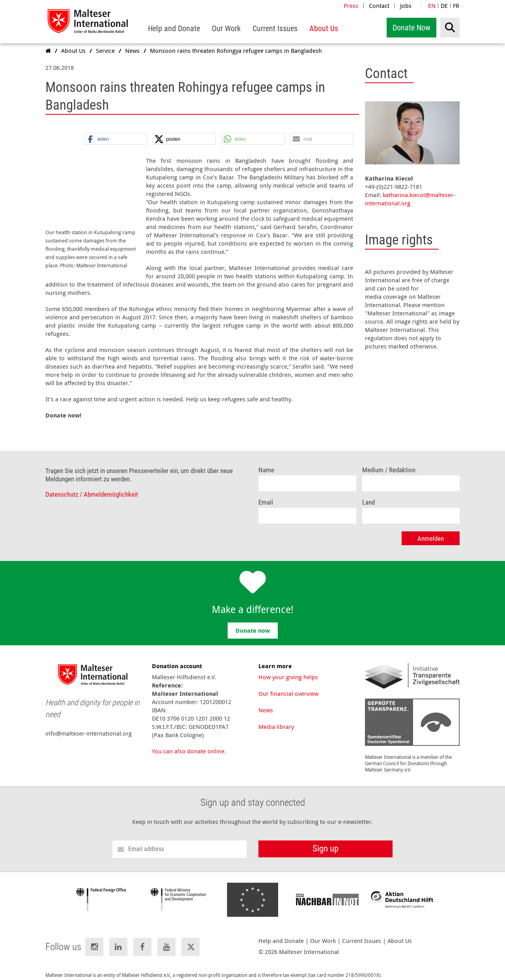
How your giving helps (288, 669)
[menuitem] (174, 29)
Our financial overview (288, 685)
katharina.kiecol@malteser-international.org (410, 199)
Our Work (323, 932)
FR (456, 6)
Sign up (325, 840)
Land (368, 494)
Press (351, 6)
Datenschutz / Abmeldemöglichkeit (92, 486)
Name (266, 462)
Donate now (253, 622)
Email (266, 494)
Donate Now (411, 28)
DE (444, 6)
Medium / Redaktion (389, 462)
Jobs (406, 6)
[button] (116, 139)
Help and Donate (281, 932)
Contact (379, 6)
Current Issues (362, 932)
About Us (400, 932)
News (266, 702)
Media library (276, 718)
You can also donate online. (189, 743)
